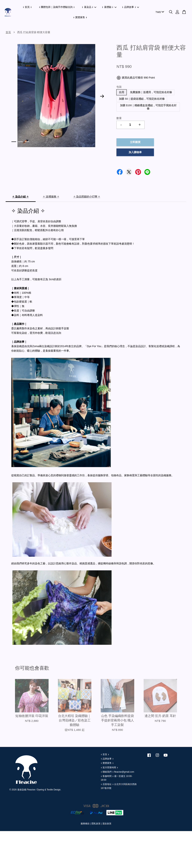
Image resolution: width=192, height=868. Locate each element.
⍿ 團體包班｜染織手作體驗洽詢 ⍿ (57, 7)
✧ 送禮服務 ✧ (51, 197)
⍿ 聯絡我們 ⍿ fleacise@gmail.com (117, 772)
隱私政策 (96, 824)
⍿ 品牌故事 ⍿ (130, 7)
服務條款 (85, 824)
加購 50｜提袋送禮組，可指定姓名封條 (142, 99)
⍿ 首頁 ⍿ (27, 7)
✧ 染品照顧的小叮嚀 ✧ (87, 197)
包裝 (119, 87)
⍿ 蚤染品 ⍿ (89, 7)
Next (102, 96)
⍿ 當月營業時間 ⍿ (109, 768)
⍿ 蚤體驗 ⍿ (109, 7)
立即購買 (135, 142)
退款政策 (107, 824)
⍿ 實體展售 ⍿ (80, 17)
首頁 (8, 32)
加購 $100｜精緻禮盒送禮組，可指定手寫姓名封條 (148, 107)
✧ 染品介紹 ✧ (20, 197)
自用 (121, 92)
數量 (119, 118)
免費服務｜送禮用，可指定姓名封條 (151, 92)
